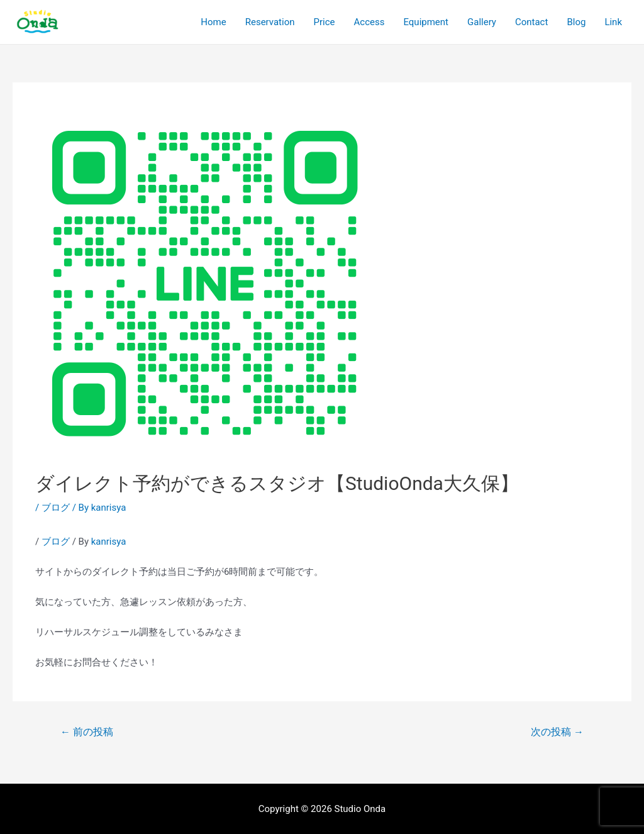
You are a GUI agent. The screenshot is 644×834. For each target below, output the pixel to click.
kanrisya (109, 542)
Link (613, 22)
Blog (576, 22)
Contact (531, 22)
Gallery (482, 22)
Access (369, 22)
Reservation (270, 22)
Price (325, 22)
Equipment (426, 22)
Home (213, 22)
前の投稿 (87, 732)
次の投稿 (557, 732)
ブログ (56, 508)
